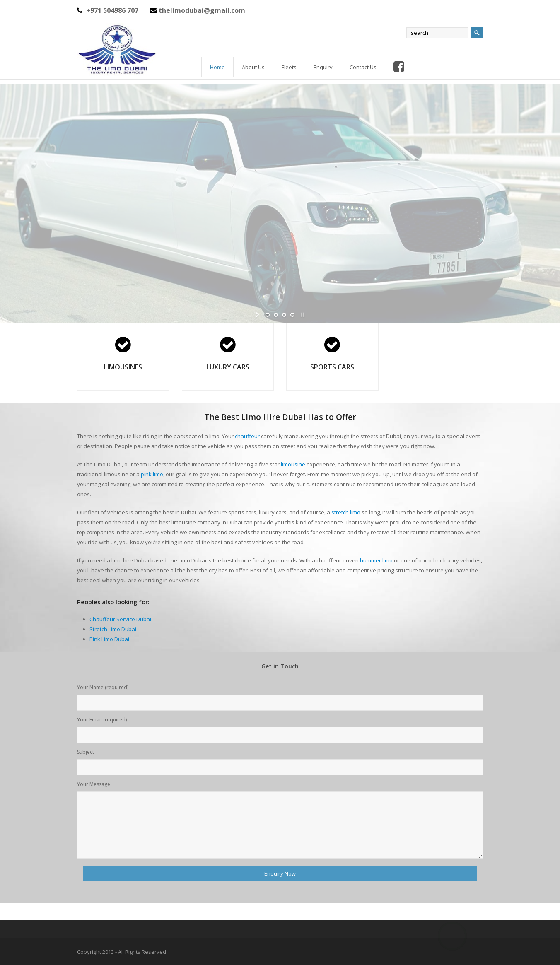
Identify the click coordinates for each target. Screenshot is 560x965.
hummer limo (376, 560)
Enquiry (323, 67)
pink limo (152, 474)
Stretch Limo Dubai (113, 629)
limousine (293, 464)
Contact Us (363, 67)
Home (217, 67)
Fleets (289, 67)
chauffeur (247, 436)
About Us (253, 67)
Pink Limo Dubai (109, 639)
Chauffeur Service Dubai (120, 619)
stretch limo (346, 512)
